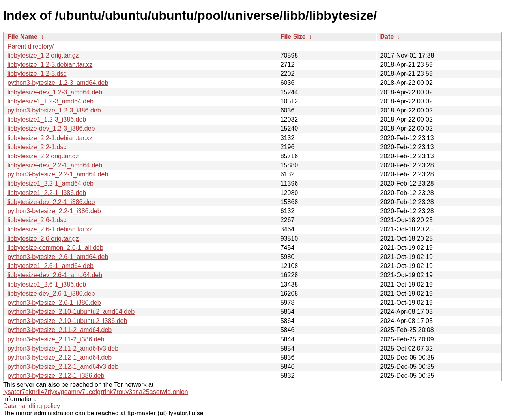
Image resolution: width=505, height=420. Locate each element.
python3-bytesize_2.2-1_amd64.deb (58, 174)
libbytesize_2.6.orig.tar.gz (43, 239)
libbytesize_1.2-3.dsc (37, 74)
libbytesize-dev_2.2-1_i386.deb (51, 202)
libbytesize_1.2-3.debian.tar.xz (50, 65)
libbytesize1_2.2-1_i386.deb (47, 193)
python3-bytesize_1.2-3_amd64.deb (58, 83)
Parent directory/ (31, 46)
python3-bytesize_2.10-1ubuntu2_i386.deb (67, 321)
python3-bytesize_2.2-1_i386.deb (54, 211)
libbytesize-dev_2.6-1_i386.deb (51, 293)
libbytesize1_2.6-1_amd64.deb (50, 266)
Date (387, 37)
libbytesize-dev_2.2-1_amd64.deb (55, 165)
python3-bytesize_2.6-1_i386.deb (54, 303)
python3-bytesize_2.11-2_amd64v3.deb (63, 348)
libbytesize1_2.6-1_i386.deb (47, 284)
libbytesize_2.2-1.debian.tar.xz (50, 138)
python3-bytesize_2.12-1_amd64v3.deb (63, 367)
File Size (293, 37)
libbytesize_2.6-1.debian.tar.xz (50, 229)
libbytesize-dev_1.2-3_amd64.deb (55, 92)
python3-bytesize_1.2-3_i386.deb (54, 110)
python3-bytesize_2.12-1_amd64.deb (60, 357)
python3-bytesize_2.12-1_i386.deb (56, 376)
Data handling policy (32, 406)
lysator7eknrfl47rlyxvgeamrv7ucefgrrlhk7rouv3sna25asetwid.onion (96, 392)
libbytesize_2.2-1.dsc (37, 147)
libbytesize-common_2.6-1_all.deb (55, 248)
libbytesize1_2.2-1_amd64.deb (50, 183)
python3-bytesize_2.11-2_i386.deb (56, 339)
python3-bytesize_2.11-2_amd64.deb (60, 330)
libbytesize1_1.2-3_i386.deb (47, 119)
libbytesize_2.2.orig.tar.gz (43, 156)
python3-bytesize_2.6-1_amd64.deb (58, 257)
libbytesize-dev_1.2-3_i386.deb (51, 128)
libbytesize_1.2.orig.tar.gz (43, 55)
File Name (22, 37)
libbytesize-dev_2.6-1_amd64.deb (55, 275)
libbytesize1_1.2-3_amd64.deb (50, 101)
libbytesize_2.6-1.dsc (37, 220)
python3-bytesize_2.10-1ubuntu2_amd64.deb (71, 312)
